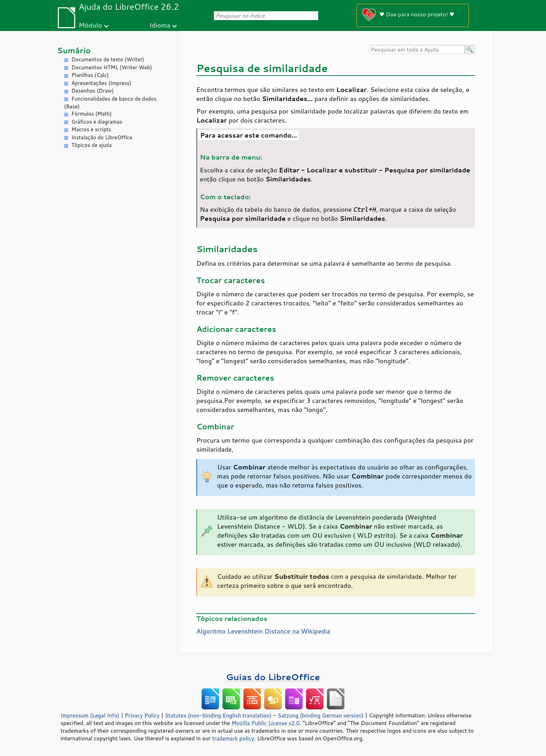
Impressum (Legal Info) (90, 715)
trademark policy (233, 738)
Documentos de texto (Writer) (108, 59)
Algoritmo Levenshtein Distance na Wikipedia (263, 631)
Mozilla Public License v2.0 (266, 723)
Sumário (74, 50)
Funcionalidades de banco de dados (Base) (110, 103)
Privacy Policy (142, 715)
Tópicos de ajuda (92, 145)
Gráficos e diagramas (97, 122)
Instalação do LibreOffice (102, 137)
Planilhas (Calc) (90, 75)
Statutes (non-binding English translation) (218, 715)
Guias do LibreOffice (273, 677)
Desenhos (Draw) (93, 91)
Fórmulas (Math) (92, 114)
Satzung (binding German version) (321, 715)
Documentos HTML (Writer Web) (112, 67)
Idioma (160, 25)
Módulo (90, 25)
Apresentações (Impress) (102, 83)
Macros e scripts (91, 129)
